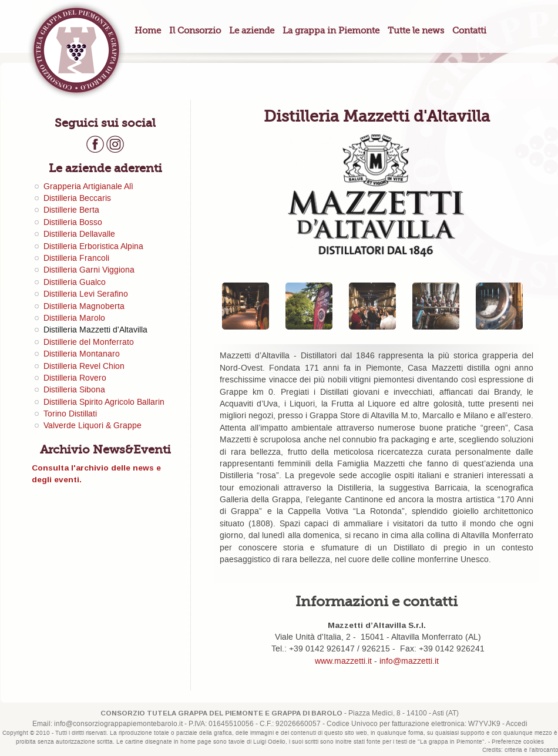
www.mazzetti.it (343, 661)
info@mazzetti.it (409, 661)
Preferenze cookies (518, 742)
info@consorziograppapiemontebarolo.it (118, 724)
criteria (513, 750)
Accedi (517, 724)
